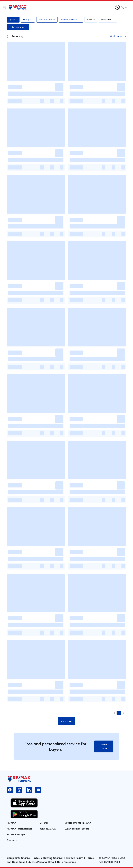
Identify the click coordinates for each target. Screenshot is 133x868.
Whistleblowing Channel (48, 858)
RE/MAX (12, 823)
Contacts (12, 840)
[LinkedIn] (29, 790)
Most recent (118, 36)
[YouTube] (38, 790)
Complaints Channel (19, 858)
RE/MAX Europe (16, 834)
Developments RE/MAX (78, 823)
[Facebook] (10, 790)
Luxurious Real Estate (77, 829)
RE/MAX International (19, 829)
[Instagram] (19, 790)
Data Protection (66, 862)
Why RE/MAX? (48, 829)
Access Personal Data (41, 862)
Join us (44, 823)
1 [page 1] (119, 713)
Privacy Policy (74, 858)
